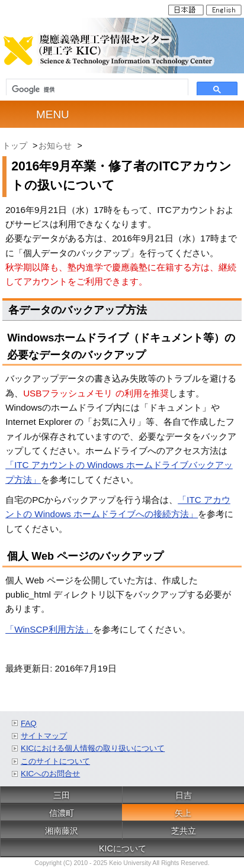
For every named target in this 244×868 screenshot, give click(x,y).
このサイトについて (55, 761)
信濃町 (62, 813)
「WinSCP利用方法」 (49, 629)
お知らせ (55, 146)
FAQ (29, 723)
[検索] (97, 90)
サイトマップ (44, 736)
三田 (62, 795)
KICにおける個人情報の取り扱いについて (93, 748)
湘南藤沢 (62, 831)
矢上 (183, 813)
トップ (15, 146)
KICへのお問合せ (50, 774)
